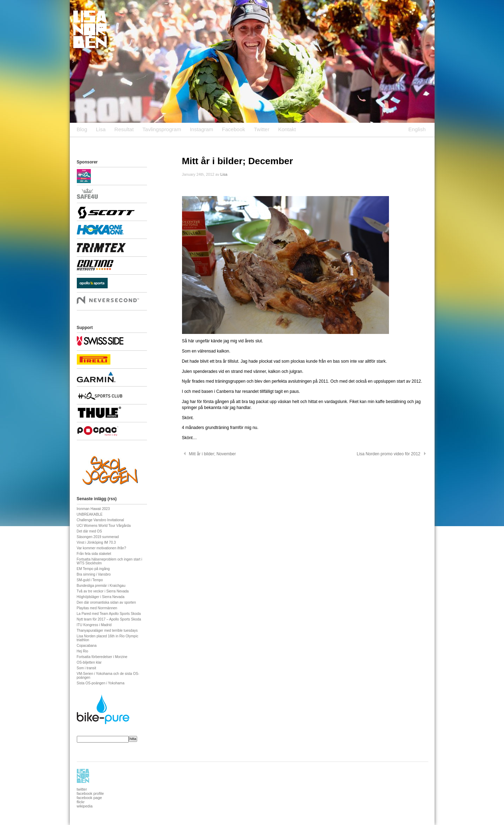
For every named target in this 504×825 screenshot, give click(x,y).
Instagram (201, 129)
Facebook (234, 129)
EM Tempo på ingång (93, 569)
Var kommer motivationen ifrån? (102, 548)
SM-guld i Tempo (90, 580)
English (417, 129)
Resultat (124, 129)
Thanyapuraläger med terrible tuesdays (107, 631)
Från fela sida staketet (94, 554)
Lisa (101, 129)
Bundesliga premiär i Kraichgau (101, 586)
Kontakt (287, 129)
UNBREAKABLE (90, 514)
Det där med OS (89, 531)
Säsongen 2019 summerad (98, 537)
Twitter (262, 129)
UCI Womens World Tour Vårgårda (104, 526)
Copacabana (87, 646)
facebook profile (90, 793)
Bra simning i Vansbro (94, 574)
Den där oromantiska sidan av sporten (106, 602)
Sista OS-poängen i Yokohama (101, 683)
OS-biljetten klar (89, 662)
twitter (82, 789)
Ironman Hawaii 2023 (93, 509)
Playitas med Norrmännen (97, 608)
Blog (82, 129)
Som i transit (87, 668)
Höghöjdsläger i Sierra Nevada (101, 597)
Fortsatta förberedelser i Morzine (102, 657)
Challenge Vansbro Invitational (100, 520)
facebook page (89, 798)
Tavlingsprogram (162, 129)
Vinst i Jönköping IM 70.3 (96, 542)
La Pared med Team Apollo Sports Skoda (109, 614)
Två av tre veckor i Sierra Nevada (103, 591)
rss (112, 499)
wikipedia (85, 806)
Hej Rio (83, 651)
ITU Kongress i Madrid (94, 625)
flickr (81, 802)
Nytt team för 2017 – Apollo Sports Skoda (109, 619)
